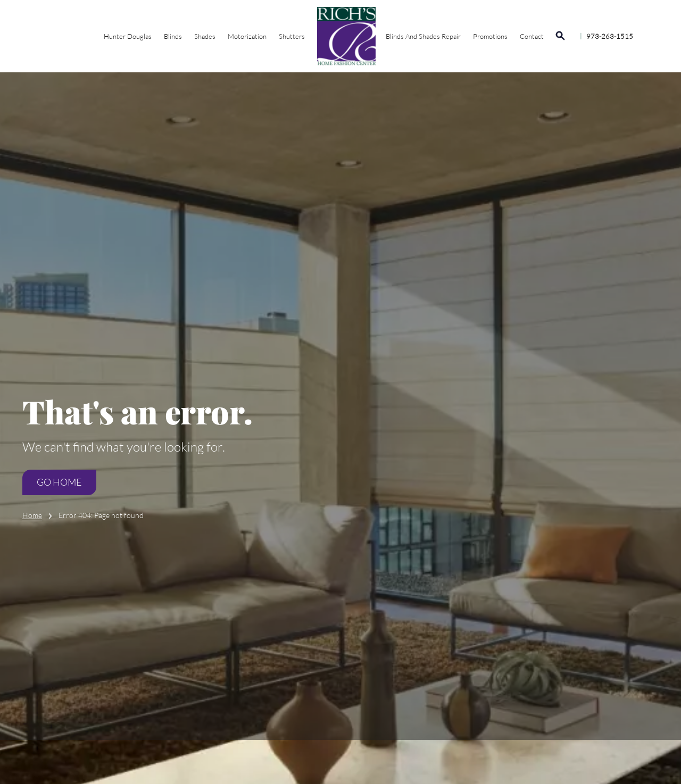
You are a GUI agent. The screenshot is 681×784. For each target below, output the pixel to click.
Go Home (60, 482)
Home (32, 515)
